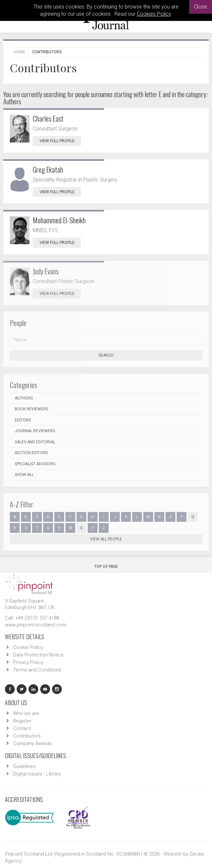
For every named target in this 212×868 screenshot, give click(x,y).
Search (106, 355)
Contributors (27, 736)
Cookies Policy (154, 14)
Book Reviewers (31, 409)
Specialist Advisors (35, 464)
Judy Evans (46, 271)
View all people (106, 539)
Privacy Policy (28, 662)
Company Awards (32, 743)
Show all (24, 475)
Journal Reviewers (35, 431)
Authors (24, 398)
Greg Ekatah (48, 169)
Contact (22, 728)
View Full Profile (60, 141)
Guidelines (25, 766)
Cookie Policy (28, 647)
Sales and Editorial (35, 442)
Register (22, 721)
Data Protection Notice (38, 655)
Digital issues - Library (37, 774)
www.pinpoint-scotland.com (36, 625)
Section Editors (31, 453)
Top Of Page (106, 564)
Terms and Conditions (37, 670)
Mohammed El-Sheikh (59, 220)
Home (20, 52)
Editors (23, 420)
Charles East (48, 118)
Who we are (26, 713)
